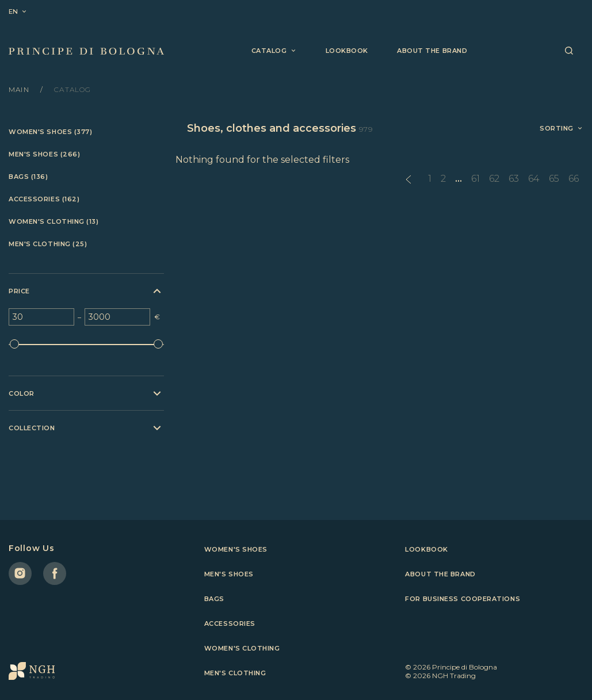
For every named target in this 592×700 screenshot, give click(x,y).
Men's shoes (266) (44, 154)
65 (554, 179)
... (459, 179)
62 (494, 179)
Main (20, 89)
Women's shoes (236, 549)
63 (514, 179)
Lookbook (347, 51)
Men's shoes (229, 574)
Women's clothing (242, 648)
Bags (214, 599)
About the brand (432, 51)
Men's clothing (235, 673)
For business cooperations (463, 599)
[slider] (14, 344)
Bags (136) (28, 177)
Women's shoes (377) (50, 132)
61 (475, 179)
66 (574, 179)
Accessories (230, 624)
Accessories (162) (44, 199)
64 (534, 179)
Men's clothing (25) (48, 244)
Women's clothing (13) (54, 222)
